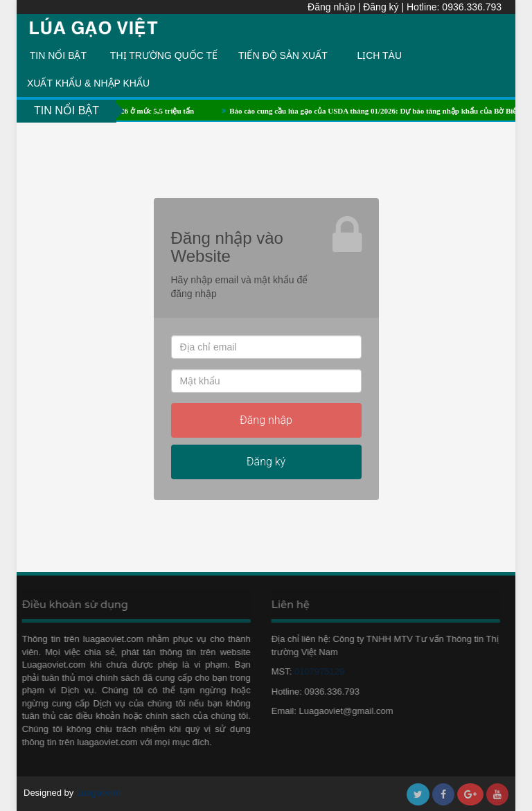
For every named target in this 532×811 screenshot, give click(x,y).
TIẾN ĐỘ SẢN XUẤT (283, 55)
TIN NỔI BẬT (58, 55)
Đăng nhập (331, 7)
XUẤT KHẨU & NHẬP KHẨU (88, 83)
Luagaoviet (98, 793)
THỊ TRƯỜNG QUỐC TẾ (164, 55)
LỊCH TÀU (379, 55)
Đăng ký (381, 7)
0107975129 (317, 671)
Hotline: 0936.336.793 (454, 7)
